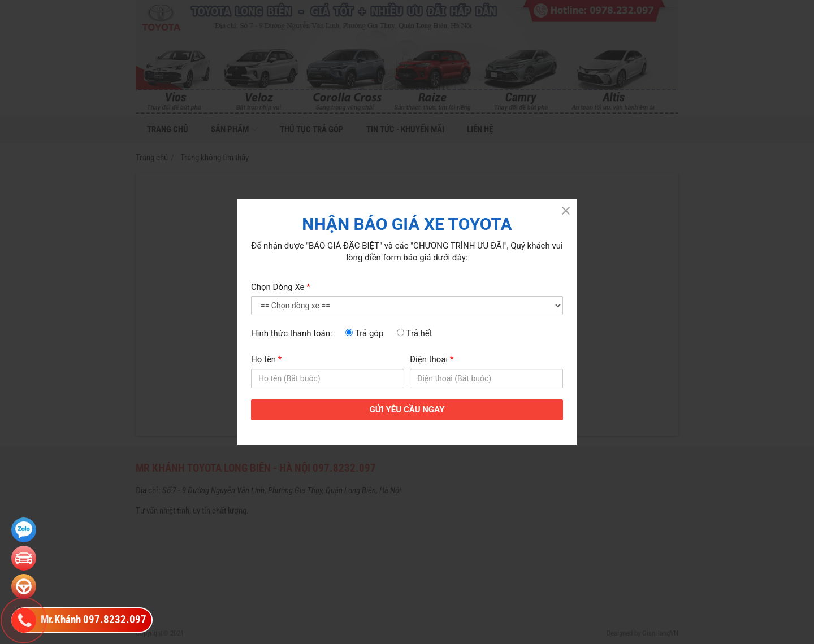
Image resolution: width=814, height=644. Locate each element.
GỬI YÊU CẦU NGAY (407, 410)
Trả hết (415, 333)
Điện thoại (432, 359)
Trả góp (364, 333)
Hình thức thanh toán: (292, 333)
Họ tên (266, 359)
